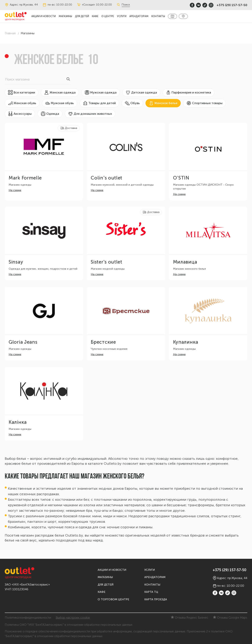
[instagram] (211, 5)
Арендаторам (139, 16)
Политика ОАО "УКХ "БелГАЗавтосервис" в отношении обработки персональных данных (69, 625)
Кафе (95, 16)
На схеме (15, 190)
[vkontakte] (198, 5)
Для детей (82, 16)
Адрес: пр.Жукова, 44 (21, 5)
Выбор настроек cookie (73, 618)
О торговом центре (113, 599)
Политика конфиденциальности (28, 618)
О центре (108, 16)
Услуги (122, 16)
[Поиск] (119, 5)
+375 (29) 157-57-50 (232, 5)
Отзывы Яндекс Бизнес (190, 618)
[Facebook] (192, 5)
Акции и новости (44, 16)
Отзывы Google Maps (230, 618)
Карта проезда (156, 599)
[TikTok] (205, 5)
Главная (10, 33)
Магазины (65, 16)
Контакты (158, 16)
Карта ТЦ (151, 592)
